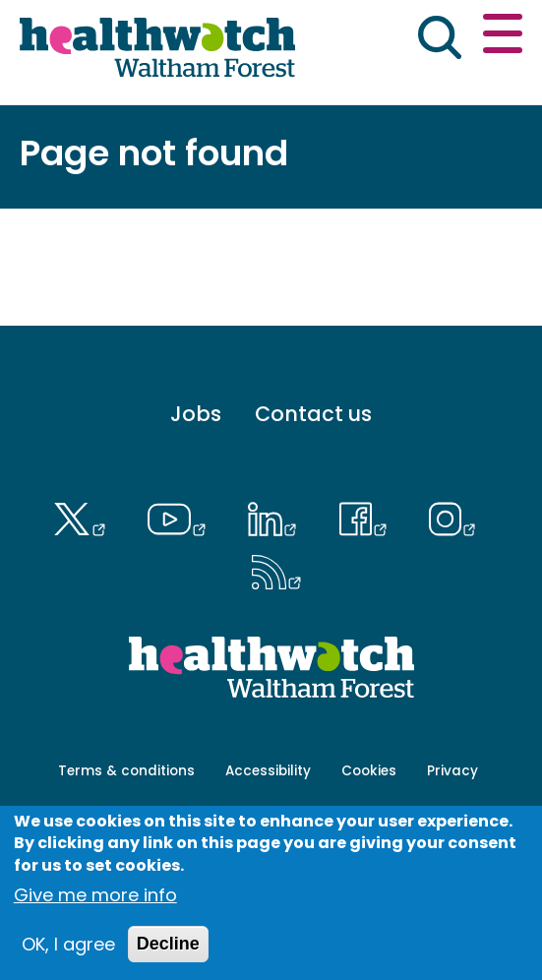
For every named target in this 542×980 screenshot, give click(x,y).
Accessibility (268, 771)
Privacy (452, 771)
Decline (168, 944)
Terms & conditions (126, 771)
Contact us (313, 414)
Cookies (369, 771)
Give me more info (95, 895)
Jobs (196, 414)
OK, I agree (68, 944)
